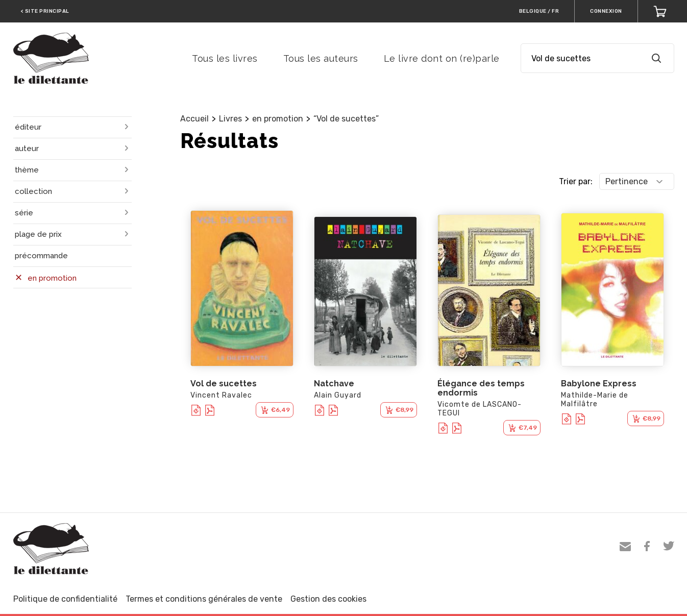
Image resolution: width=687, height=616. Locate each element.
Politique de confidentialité (65, 599)
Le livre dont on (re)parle (442, 58)
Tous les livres (225, 58)
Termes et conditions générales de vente (204, 599)
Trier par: (576, 181)
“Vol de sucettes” (346, 119)
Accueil (194, 119)
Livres (230, 119)
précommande (41, 256)
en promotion (278, 119)
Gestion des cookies (328, 599)
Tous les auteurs (321, 58)
